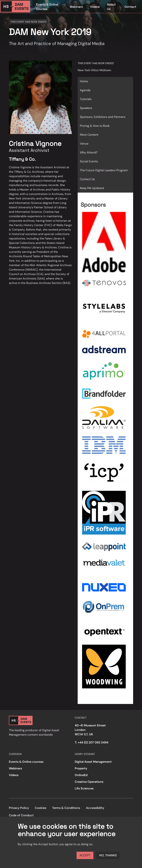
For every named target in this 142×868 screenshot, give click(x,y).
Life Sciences (84, 788)
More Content (89, 135)
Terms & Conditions (66, 808)
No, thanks (108, 855)
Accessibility (95, 808)
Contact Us (87, 179)
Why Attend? (89, 152)
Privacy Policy (19, 808)
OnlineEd (81, 775)
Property (81, 768)
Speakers (86, 108)
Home (84, 81)
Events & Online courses (26, 762)
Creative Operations (89, 782)
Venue (84, 144)
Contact (130, 7)
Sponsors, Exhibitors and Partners (103, 117)
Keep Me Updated (92, 188)
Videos (95, 7)
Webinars (76, 7)
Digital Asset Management (93, 762)
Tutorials (86, 99)
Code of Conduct (21, 815)
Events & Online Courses (47, 7)
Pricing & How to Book (95, 126)
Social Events (89, 161)
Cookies (40, 808)
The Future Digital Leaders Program (104, 170)
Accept (85, 855)
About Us (111, 7)
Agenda (85, 90)
